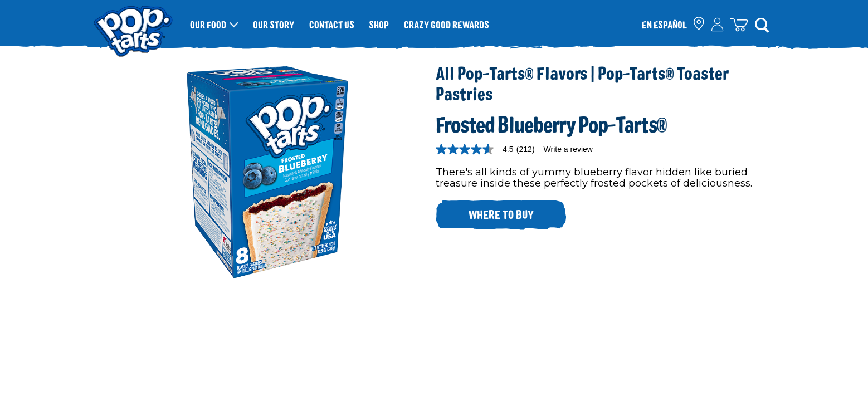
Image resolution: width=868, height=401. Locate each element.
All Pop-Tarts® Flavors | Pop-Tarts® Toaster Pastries (582, 83)
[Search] (762, 25)
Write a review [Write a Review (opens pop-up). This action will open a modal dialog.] (568, 149)
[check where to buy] (699, 25)
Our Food (208, 25)
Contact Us (332, 25)
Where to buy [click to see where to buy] (501, 214)
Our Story (274, 25)
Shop (379, 25)
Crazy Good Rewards (447, 25)
